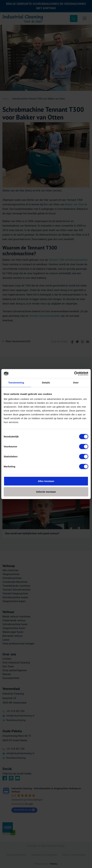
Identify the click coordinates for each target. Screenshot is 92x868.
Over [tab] (76, 382)
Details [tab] (46, 382)
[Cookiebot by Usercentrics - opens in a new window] (74, 374)
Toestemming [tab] (16, 382)
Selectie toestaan (46, 492)
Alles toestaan (46, 481)
